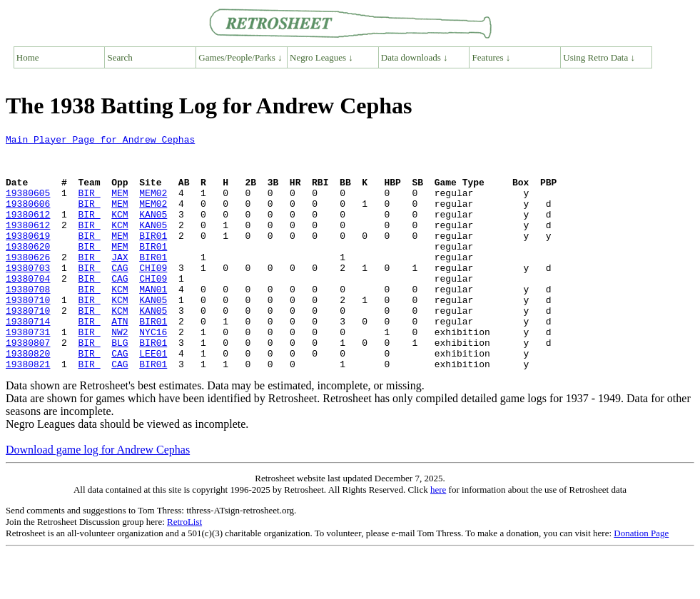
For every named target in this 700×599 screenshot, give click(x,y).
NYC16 (153, 372)
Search (120, 57)
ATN (120, 359)
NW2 (120, 372)
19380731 (28, 372)
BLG (120, 385)
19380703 (28, 295)
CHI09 (153, 295)
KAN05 (153, 231)
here (438, 537)
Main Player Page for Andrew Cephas (100, 141)
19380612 (28, 231)
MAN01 (153, 321)
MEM (120, 205)
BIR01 (153, 257)
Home (28, 57)
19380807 (28, 385)
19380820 (28, 398)
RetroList (184, 569)
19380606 (28, 218)
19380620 (28, 270)
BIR (89, 205)
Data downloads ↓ (415, 57)
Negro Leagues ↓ (321, 57)
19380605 (28, 205)
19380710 (28, 334)
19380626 (28, 282)
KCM (120, 231)
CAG (120, 295)
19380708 (28, 321)
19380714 (28, 359)
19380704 (28, 308)
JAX (120, 282)
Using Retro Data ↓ (599, 57)
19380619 (28, 257)
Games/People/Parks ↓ (240, 57)
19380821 (28, 411)
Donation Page (641, 580)
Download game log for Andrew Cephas (98, 497)
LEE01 (153, 398)
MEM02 (153, 205)
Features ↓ (492, 57)
